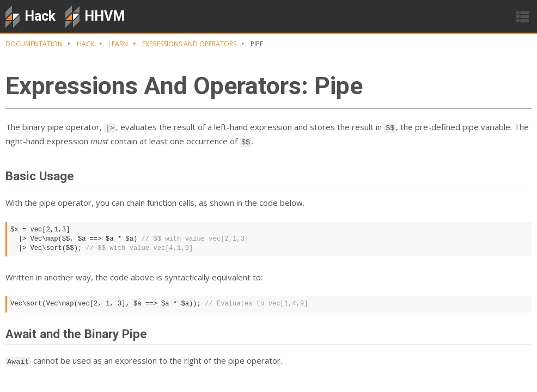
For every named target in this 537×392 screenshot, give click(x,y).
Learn (118, 44)
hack (86, 44)
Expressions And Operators (189, 44)
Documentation (34, 44)
